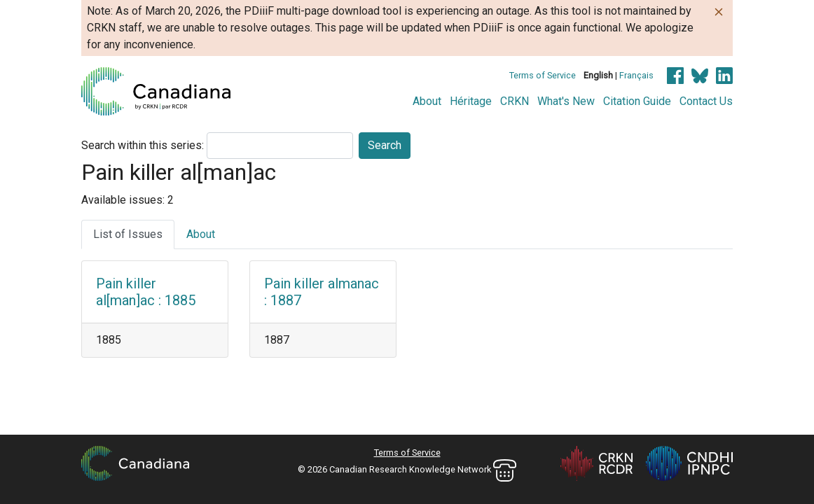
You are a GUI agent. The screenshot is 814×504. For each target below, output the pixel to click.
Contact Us (706, 101)
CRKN (515, 101)
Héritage (471, 101)
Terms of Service (543, 75)
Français (636, 75)
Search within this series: (143, 145)
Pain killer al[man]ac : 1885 (146, 292)
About (427, 101)
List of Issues (128, 234)
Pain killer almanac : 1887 (322, 292)
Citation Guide (637, 101)
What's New (566, 101)
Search (385, 145)
